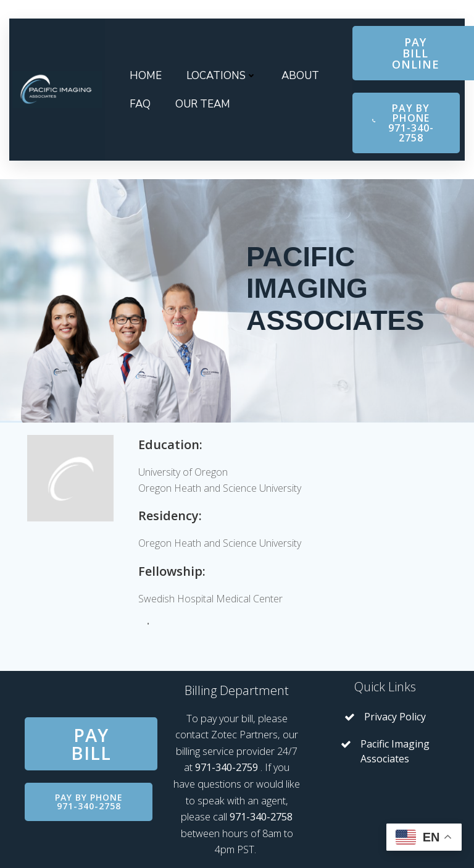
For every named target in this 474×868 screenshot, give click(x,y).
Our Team (203, 104)
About (300, 76)
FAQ (140, 104)
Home (146, 76)
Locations (222, 76)
